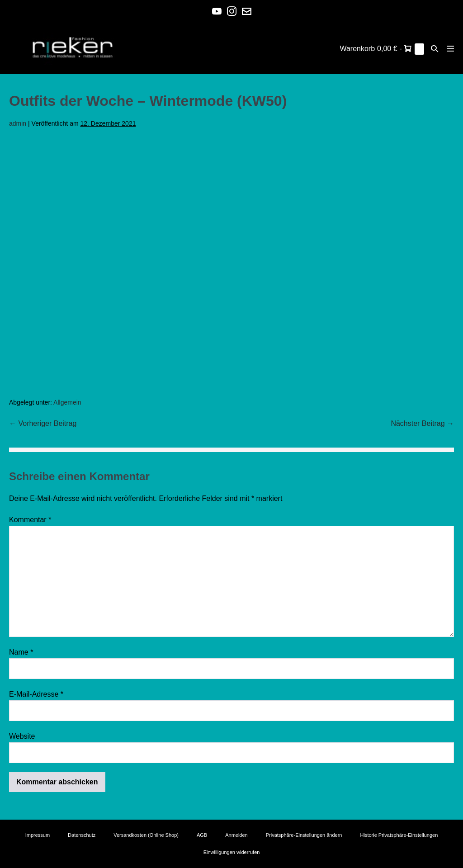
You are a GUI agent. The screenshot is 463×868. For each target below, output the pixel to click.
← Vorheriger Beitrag (43, 423)
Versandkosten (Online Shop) (146, 835)
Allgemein (67, 402)
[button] (435, 49)
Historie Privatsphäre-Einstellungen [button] (399, 835)
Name (21, 652)
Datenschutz (82, 835)
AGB (202, 835)
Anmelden (236, 835)
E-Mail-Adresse (36, 694)
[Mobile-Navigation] (450, 48)
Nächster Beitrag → (422, 423)
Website (22, 736)
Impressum (38, 835)
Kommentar (30, 520)
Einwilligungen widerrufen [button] (232, 852)
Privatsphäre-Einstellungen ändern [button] (304, 835)
